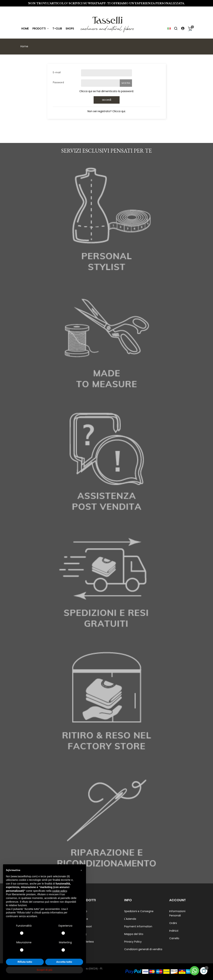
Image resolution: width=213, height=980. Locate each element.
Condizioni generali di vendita (143, 949)
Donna (84, 919)
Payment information (138, 926)
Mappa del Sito (134, 934)
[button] (81, 870)
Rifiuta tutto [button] (25, 962)
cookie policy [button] (60, 891)
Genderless (87, 942)
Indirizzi (174, 931)
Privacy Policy (133, 942)
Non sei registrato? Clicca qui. (107, 111)
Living (83, 934)
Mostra (126, 83)
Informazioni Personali (177, 913)
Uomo (83, 911)
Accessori (86, 926)
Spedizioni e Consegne (139, 911)
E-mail (57, 73)
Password (58, 83)
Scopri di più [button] (45, 970)
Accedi (107, 100)
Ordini (173, 923)
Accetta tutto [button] (64, 962)
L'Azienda (130, 919)
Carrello (174, 938)
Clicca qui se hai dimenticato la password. (107, 91)
